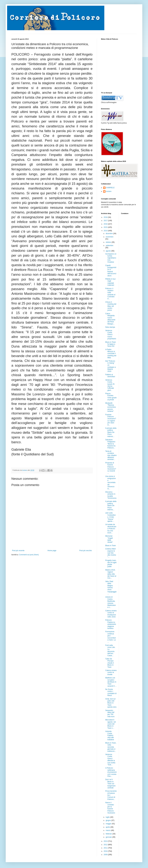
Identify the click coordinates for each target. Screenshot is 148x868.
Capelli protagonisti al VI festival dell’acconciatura (111, 271)
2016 (106, 224)
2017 (106, 221)
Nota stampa (110, 327)
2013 (106, 841)
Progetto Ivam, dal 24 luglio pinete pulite (111, 563)
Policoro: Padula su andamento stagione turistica (111, 624)
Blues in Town (111, 546)
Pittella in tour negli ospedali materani (111, 282)
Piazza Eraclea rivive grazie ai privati (111, 397)
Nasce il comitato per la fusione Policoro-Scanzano (110, 808)
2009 (106, 855)
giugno (109, 820)
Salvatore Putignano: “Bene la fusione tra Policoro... (110, 444)
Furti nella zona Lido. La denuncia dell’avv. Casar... (110, 650)
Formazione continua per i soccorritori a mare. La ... (111, 637)
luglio (108, 817)
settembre (110, 245)
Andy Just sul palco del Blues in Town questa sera (111, 703)
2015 (106, 227)
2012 (106, 845)
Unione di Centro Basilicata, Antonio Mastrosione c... (111, 602)
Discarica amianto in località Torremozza (111, 495)
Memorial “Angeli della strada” (109, 539)
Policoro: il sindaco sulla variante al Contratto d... (110, 294)
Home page (52, 551)
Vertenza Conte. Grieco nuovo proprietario (111, 335)
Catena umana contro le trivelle (111, 672)
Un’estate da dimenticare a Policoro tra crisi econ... (111, 529)
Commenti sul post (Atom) (29, 555)
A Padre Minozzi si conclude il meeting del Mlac (111, 354)
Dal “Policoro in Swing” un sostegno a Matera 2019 (111, 366)
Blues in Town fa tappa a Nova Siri (111, 344)
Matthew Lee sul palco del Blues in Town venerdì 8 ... (111, 682)
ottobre (109, 242)
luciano (109, 191)
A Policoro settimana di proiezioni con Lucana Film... (111, 772)
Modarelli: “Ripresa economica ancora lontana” (111, 407)
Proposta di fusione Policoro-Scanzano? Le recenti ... (111, 468)
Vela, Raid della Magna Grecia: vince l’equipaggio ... (111, 588)
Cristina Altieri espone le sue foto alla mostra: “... (111, 553)
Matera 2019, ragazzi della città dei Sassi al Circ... (111, 574)
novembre (110, 237)
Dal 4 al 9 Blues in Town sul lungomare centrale (110, 784)
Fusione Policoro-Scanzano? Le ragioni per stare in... (111, 420)
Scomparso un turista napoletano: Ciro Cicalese (111, 258)
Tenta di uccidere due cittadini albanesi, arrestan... (111, 455)
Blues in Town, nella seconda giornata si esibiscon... (111, 747)
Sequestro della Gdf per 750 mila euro (110, 713)
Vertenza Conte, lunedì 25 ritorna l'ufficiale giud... (110, 385)
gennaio (109, 837)
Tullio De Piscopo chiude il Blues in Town (110, 663)
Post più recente (18, 551)
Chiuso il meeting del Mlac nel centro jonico (111, 306)
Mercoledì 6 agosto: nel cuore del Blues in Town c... (111, 724)
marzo (108, 830)
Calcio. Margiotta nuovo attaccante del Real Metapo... (110, 319)
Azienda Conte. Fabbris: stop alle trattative (110, 735)
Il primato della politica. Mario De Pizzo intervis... (111, 432)
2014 (106, 231)
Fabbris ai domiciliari (110, 376)
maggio (109, 824)
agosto (109, 251)
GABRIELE (110, 188)
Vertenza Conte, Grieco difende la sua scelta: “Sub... (110, 760)
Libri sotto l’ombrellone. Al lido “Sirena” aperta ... (111, 517)
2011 (106, 848)
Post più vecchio (86, 551)
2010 (106, 851)
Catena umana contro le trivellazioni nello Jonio (111, 614)
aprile (108, 827)
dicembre (110, 234)
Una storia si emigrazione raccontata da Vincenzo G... (111, 482)
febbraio (109, 834)
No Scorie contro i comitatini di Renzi (111, 692)
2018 (106, 217)
